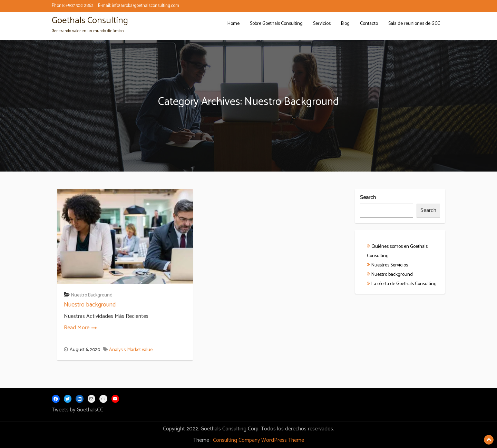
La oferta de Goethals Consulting (404, 284)
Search (368, 198)
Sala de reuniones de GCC (414, 24)
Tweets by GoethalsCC (77, 410)
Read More (77, 328)
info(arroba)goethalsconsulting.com (145, 6)
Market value (140, 350)
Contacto (369, 24)
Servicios (322, 24)
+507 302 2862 (80, 6)
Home (233, 24)
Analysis (117, 350)
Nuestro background (90, 305)
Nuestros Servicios (390, 265)
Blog (345, 24)
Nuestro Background (92, 295)
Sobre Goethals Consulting (276, 24)
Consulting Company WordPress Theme (259, 440)
